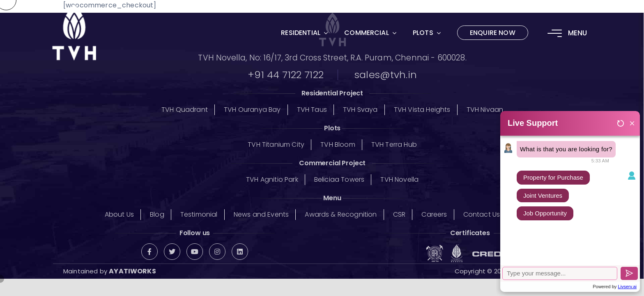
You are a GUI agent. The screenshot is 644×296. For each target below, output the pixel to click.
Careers (434, 214)
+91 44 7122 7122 (286, 75)
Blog (157, 214)
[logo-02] (74, 10)
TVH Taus (312, 110)
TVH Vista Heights (422, 110)
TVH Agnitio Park (272, 179)
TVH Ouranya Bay (252, 110)
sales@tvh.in (386, 75)
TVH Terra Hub (394, 145)
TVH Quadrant (185, 110)
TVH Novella (399, 179)
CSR (399, 214)
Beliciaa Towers (339, 179)
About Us (119, 214)
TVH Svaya (360, 110)
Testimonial (199, 214)
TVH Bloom (338, 145)
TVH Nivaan (485, 110)
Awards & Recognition (341, 214)
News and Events (261, 214)
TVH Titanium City (276, 145)
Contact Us (482, 214)
